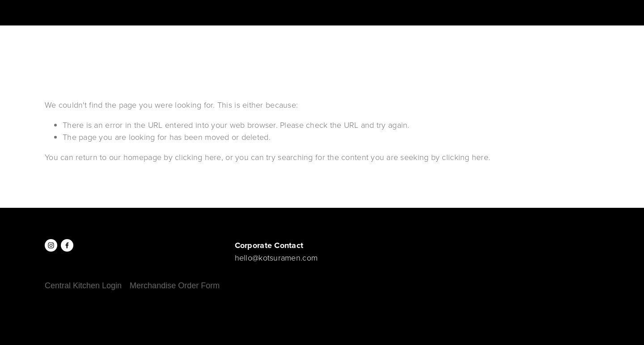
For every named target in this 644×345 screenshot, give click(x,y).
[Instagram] (51, 245)
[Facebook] (67, 245)
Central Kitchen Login (83, 286)
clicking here (198, 157)
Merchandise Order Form (175, 286)
